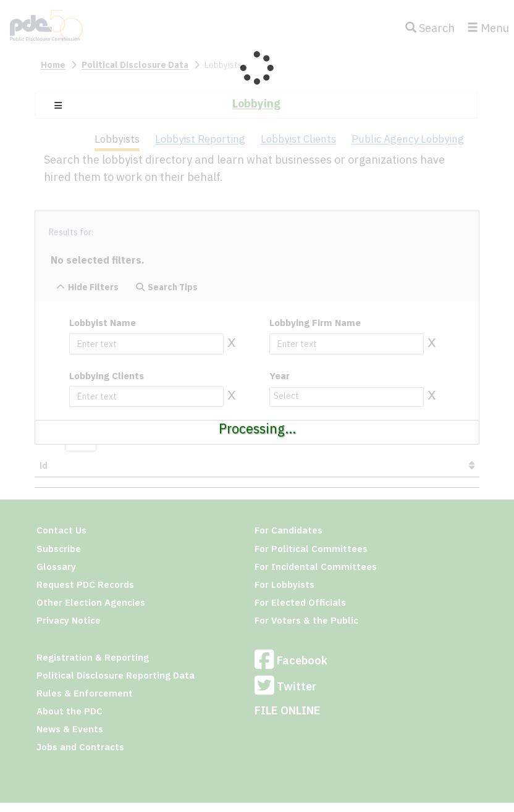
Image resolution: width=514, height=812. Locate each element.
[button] (58, 106)
